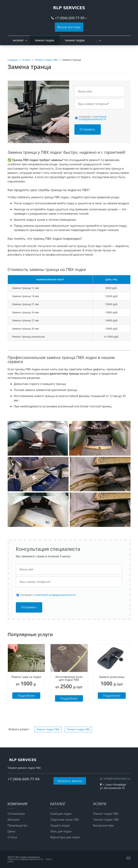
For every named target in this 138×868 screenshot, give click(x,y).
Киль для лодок (61, 831)
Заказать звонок (70, 781)
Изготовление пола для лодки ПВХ (69, 678)
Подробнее (26, 696)
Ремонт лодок (45, 40)
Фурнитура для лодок (65, 837)
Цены (11, 831)
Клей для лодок (61, 814)
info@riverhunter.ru (117, 779)
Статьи (12, 837)
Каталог (18, 40)
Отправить (88, 129)
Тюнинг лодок (75, 40)
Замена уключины (112, 677)
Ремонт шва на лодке (26, 677)
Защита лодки (60, 825)
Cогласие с (93, 118)
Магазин (14, 820)
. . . (97, 40)
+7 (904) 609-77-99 (70, 18)
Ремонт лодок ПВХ (48, 729)
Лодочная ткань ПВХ (65, 820)
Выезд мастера (103, 825)
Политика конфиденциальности (25, 859)
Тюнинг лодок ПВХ (78, 729)
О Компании (16, 814)
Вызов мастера (69, 27)
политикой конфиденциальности (93, 118)
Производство (18, 825)
